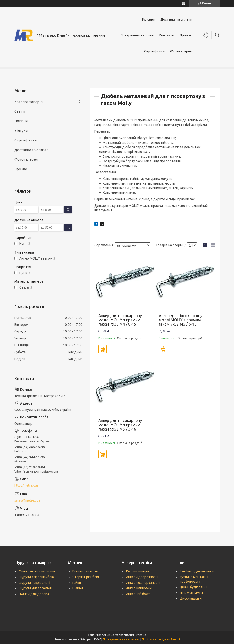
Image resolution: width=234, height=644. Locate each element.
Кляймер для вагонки (197, 571)
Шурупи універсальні (35, 588)
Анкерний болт (138, 594)
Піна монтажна (191, 593)
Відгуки (21, 131)
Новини (21, 121)
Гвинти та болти (85, 571)
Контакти (167, 35)
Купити (103, 349)
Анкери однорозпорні (143, 583)
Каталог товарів (28, 102)
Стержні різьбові (86, 577)
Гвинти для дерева (34, 594)
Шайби (78, 588)
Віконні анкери (137, 571)
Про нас (186, 35)
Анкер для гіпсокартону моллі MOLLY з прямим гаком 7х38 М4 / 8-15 (120, 320)
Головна (148, 19)
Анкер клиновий (139, 588)
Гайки (77, 583)
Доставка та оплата (176, 19)
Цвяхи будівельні (194, 587)
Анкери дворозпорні (142, 577)
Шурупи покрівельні (34, 583)
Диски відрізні (191, 598)
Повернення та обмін (137, 35)
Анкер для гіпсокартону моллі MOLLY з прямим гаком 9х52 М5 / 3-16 (120, 425)
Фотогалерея (181, 51)
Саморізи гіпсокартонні (37, 571)
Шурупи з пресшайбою (36, 577)
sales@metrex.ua (27, 500)
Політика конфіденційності (161, 639)
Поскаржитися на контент (121, 639)
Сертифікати (154, 51)
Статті (20, 111)
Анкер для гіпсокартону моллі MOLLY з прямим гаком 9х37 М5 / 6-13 (181, 320)
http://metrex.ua (26, 485)
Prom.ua (140, 635)
